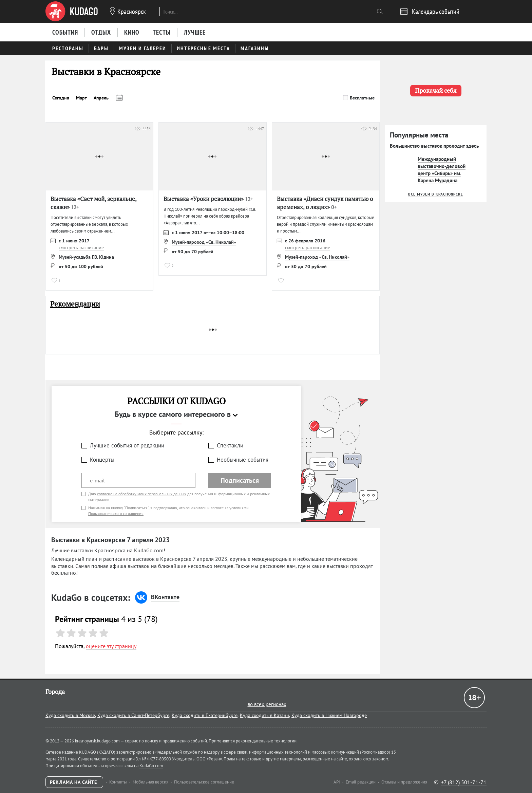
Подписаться (240, 480)
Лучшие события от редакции (127, 445)
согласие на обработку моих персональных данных (142, 494)
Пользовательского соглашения (116, 513)
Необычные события (243, 460)
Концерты (102, 460)
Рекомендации (75, 304)
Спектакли (230, 445)
